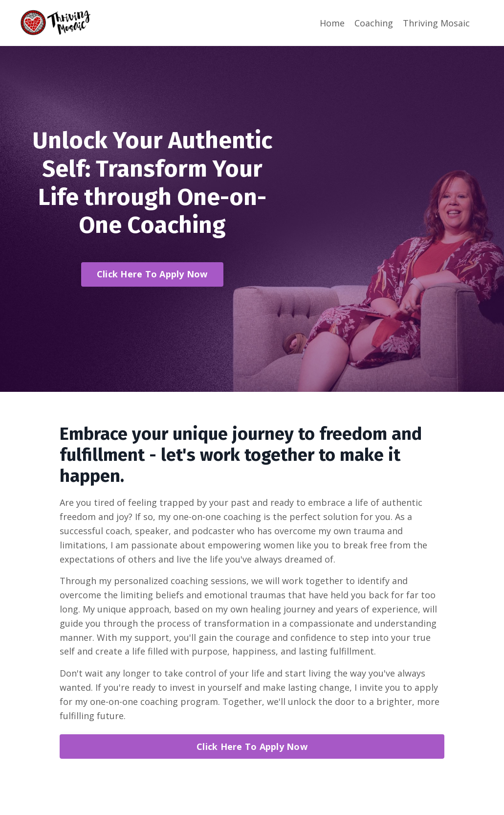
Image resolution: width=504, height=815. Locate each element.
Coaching (374, 23)
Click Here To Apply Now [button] (152, 274)
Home (332, 23)
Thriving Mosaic (436, 23)
